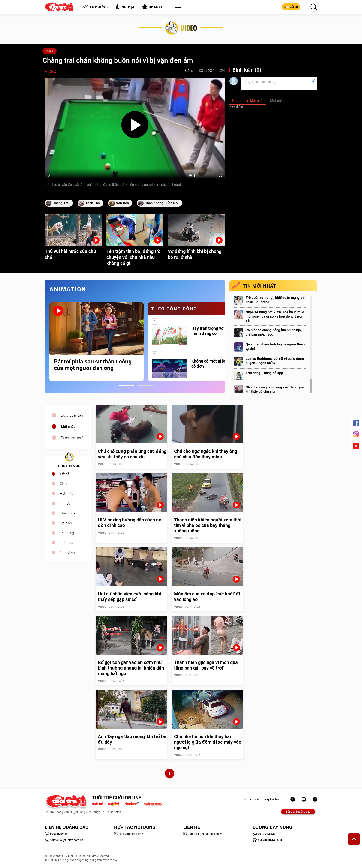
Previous (44, 342)
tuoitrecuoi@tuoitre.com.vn (203, 834)
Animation (67, 553)
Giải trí (65, 484)
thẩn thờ (93, 203)
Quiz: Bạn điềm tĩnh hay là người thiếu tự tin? (275, 347)
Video (50, 51)
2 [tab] (145, 386)
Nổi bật (125, 7)
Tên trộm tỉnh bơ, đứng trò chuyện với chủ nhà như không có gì (133, 257)
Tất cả (65, 474)
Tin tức (65, 503)
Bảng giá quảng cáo (298, 812)
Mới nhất (68, 427)
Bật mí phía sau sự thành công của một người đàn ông (93, 365)
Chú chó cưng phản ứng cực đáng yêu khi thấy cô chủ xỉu (275, 389)
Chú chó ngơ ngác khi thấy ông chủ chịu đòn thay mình (206, 454)
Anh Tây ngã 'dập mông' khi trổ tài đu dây (132, 739)
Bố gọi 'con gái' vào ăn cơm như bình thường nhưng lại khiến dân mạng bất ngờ (131, 668)
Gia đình (66, 523)
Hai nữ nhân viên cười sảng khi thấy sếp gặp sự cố (129, 597)
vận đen (122, 203)
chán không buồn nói (162, 203)
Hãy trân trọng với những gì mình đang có (217, 331)
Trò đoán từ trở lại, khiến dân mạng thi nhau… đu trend (275, 300)
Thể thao (66, 543)
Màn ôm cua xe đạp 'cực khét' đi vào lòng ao (207, 597)
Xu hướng (95, 7)
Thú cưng (67, 533)
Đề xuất (152, 7)
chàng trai (61, 203)
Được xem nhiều (73, 438)
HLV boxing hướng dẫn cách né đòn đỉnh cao (130, 523)
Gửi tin (291, 7)
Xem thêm (236, 107)
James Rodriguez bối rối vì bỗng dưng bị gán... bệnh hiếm (275, 361)
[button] (177, 8)
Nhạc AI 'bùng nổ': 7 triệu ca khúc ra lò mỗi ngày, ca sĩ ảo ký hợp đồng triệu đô (275, 316)
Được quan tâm (72, 415)
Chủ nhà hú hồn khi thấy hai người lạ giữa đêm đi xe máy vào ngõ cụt (208, 742)
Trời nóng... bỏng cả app (264, 373)
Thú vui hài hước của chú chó (70, 254)
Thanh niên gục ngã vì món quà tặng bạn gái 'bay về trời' (206, 665)
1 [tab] (127, 386)
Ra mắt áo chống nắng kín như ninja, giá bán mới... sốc (274, 332)
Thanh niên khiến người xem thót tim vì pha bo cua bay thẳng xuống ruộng (208, 525)
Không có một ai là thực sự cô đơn (216, 364)
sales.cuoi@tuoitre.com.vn (64, 840)
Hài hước (66, 494)
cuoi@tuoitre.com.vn (130, 834)
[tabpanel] (97, 342)
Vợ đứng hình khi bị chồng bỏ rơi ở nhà (195, 254)
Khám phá (68, 513)
